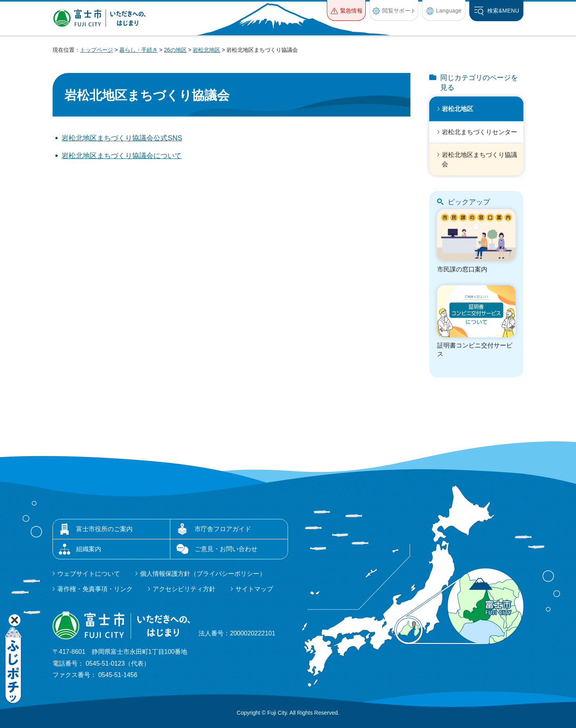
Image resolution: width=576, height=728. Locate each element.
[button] (346, 10)
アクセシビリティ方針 (184, 589)
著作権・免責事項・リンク (95, 589)
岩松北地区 (206, 50)
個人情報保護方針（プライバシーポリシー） (203, 574)
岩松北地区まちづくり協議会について (122, 156)
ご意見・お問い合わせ (226, 549)
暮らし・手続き (139, 50)
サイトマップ (254, 589)
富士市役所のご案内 (104, 529)
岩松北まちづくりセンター (479, 132)
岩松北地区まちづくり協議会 (479, 159)
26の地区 (175, 50)
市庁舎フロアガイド (223, 529)
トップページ (97, 50)
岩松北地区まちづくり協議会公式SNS (122, 138)
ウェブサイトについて (89, 574)
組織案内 (89, 549)
